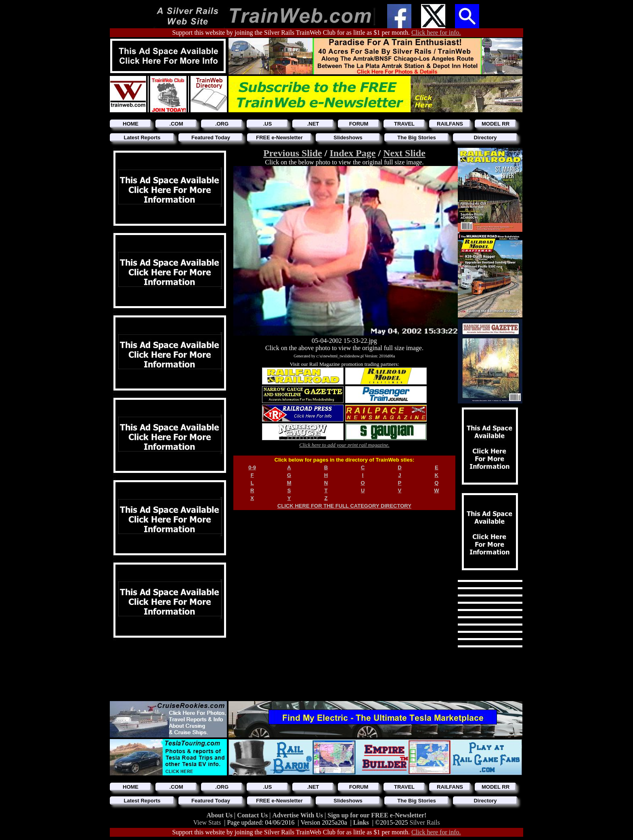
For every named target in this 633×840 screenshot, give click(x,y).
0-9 (252, 467)
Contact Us (253, 815)
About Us (220, 815)
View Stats (207, 822)
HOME (131, 124)
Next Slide (404, 153)
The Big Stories (416, 138)
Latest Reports (142, 138)
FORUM (359, 124)
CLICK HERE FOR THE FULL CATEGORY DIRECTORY (344, 506)
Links (361, 822)
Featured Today (211, 138)
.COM (176, 124)
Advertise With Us (298, 815)
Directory (485, 138)
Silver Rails (425, 822)
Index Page (352, 153)
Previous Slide (293, 153)
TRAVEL (404, 124)
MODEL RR (496, 124)
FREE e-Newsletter (279, 138)
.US (268, 124)
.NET (313, 124)
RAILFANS (450, 124)
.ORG (222, 124)
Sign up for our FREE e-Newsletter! (377, 815)
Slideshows (348, 138)
